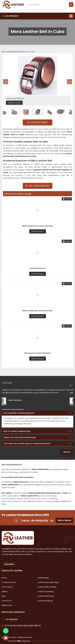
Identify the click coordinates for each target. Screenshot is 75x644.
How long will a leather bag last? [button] (19, 413)
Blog (4, 596)
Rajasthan (6, 487)
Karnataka (44, 485)
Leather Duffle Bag (45, 596)
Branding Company (66, 641)
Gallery (5, 591)
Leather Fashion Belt (32, 499)
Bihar (13, 487)
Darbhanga (13, 472)
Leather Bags (51, 496)
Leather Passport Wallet (12, 499)
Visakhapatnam (25, 472)
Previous (6, 82)
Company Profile (9, 582)
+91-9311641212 (11, 16)
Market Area (7, 605)
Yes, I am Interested (37, 186)
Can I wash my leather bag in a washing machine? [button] (27, 444)
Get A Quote (38, 231)
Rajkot (35, 472)
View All (67, 452)
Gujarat (68, 485)
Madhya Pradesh (57, 485)
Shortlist (67, 199)
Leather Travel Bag (49, 499)
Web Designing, (38, 641)
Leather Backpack (45, 601)
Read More (9, 564)
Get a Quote (64, 520)
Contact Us (7, 601)
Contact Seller (37, 122)
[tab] (37, 413)
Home (4, 578)
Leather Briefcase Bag (47, 587)
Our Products (7, 587)
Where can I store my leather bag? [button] (20, 437)
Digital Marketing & (51, 641)
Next (69, 82)
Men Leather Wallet (10, 501)
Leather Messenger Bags (48, 582)
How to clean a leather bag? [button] (17, 431)
